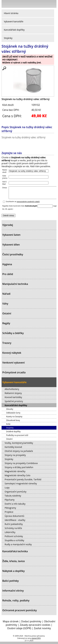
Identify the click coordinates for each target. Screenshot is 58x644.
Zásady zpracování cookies (35, 627)
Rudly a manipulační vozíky (18, 547)
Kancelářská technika (15, 554)
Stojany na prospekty (15, 457)
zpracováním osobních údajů (28, 204)
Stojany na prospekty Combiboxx (21, 466)
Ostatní (7, 316)
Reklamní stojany (13, 395)
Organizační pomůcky (16, 494)
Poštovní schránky (14, 539)
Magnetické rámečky (15, 474)
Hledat (45, 5)
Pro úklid (8, 276)
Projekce (9, 514)
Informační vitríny (13, 593)
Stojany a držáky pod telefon (19, 470)
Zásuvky (10, 411)
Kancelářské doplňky (14, 30)
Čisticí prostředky (13, 257)
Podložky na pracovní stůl (17, 438)
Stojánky (8, 38)
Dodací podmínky (31, 624)
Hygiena (7, 267)
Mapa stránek (11, 624)
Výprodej (8, 227)
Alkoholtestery (12, 391)
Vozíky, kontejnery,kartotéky (19, 445)
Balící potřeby (11, 583)
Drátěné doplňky (13, 434)
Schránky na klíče (13, 530)
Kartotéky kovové (13, 449)
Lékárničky (10, 535)
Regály (6, 326)
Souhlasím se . (23, 204)
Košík (53, 4)
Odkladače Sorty (13, 415)
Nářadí (6, 296)
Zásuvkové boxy (13, 423)
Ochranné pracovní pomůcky (20, 613)
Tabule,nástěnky (13, 498)
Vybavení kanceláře (14, 21)
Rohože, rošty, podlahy (16, 603)
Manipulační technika (15, 286)
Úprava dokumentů (14, 518)
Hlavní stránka (11, 13)
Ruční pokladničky (14, 526)
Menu (5, 5)
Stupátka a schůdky (14, 543)
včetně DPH (36, 640)
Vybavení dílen (11, 247)
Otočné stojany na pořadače (19, 453)
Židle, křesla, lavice (14, 563)
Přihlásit (38, 4)
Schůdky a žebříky (13, 335)
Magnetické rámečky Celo (17, 478)
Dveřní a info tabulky (15, 506)
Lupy (7, 490)
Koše (8, 426)
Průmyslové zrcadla (14, 375)
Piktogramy (10, 510)
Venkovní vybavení (13, 365)
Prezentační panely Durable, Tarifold (23, 482)
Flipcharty (10, 502)
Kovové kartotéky (13, 399)
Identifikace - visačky (15, 522)
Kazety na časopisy (14, 419)
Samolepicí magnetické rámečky (21, 486)
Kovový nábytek (12, 355)
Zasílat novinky (42, 631)
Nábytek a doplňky (14, 573)
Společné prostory (14, 404)
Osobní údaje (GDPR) (19, 631)
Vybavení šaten (11, 237)
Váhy (5, 306)
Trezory (7, 345)
